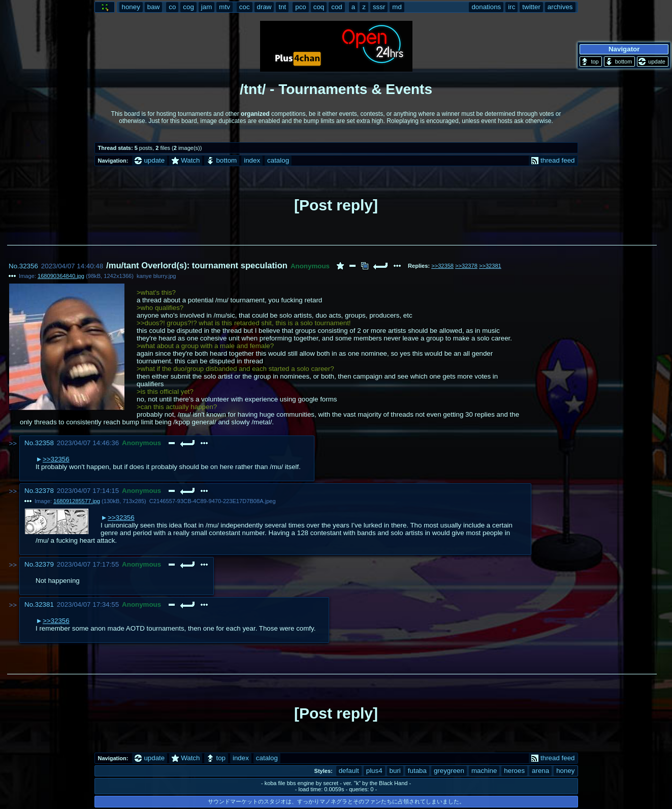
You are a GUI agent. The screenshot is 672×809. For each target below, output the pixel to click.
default (349, 771)
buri (395, 771)
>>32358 (442, 266)
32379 (44, 564)
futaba (417, 771)
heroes (514, 771)
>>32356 (56, 459)
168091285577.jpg (77, 501)
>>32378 (466, 266)
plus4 (374, 771)
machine (484, 771)
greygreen (449, 771)
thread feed (553, 160)
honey (565, 771)
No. (14, 266)
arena (540, 771)
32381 (44, 604)
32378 (44, 491)
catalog (278, 160)
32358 (44, 443)
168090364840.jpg (61, 276)
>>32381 (490, 266)
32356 (29, 266)
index (252, 160)
